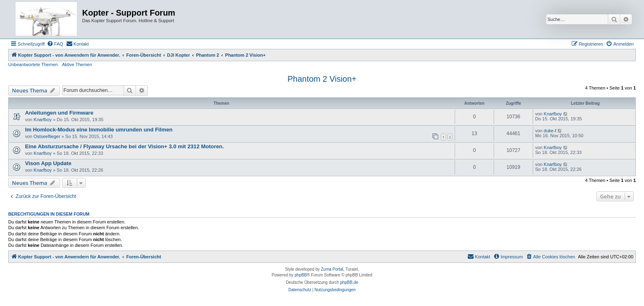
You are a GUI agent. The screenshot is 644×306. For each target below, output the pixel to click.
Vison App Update (48, 163)
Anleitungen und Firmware (59, 113)
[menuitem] (55, 44)
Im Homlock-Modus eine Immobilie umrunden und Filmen (99, 130)
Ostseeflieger (47, 136)
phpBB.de (349, 282)
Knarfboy (43, 120)
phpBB (301, 275)
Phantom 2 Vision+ (322, 79)
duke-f (550, 131)
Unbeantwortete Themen (33, 64)
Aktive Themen (77, 64)
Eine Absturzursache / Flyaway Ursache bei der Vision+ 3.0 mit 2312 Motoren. (124, 146)
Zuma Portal (332, 269)
